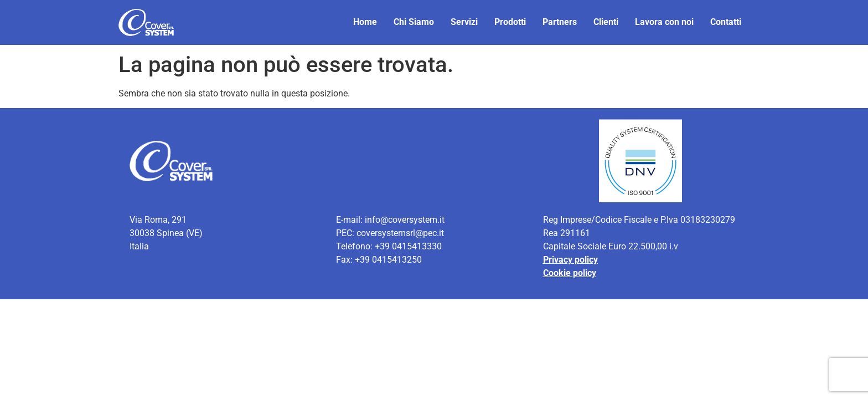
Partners (560, 22)
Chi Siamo (414, 22)
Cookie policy (570, 273)
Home (365, 22)
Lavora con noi (664, 22)
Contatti (726, 22)
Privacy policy (570, 260)
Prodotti (510, 22)
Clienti (606, 22)
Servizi (464, 22)
